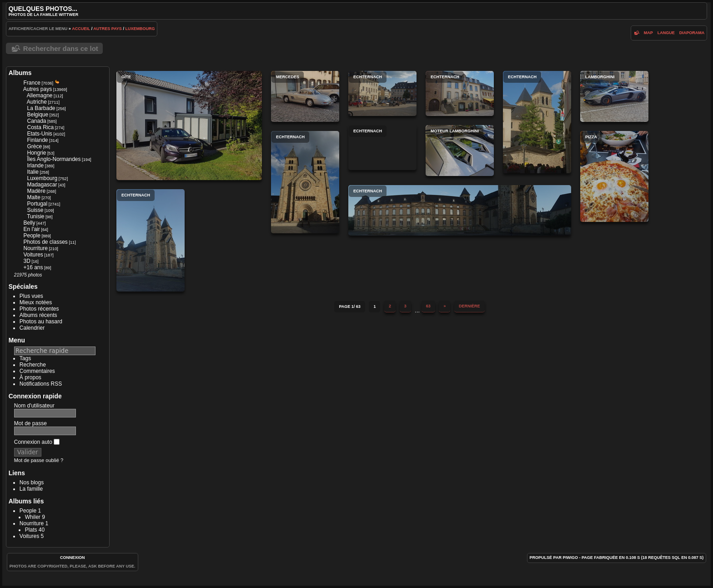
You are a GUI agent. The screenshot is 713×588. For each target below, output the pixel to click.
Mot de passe (30, 423)
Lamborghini (614, 96)
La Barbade (41, 108)
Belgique (38, 115)
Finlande (37, 140)
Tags (25, 358)
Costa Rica (40, 127)
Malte (33, 197)
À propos (30, 377)
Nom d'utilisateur (34, 406)
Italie (33, 172)
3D (27, 261)
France (32, 83)
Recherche (33, 365)
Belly (29, 223)
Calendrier (32, 328)
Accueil (81, 29)
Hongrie (36, 153)
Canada (36, 121)
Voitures (33, 255)
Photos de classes (45, 242)
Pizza (614, 176)
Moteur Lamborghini (460, 151)
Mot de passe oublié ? (39, 460)
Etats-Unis (39, 134)
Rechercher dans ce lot (61, 48)
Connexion (73, 558)
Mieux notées (36, 302)
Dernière (469, 306)
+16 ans (33, 267)
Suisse (35, 210)
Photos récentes (39, 309)
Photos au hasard (41, 322)
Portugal (37, 204)
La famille (31, 489)
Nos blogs (32, 482)
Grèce (34, 146)
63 (428, 306)
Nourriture (35, 248)
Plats (31, 530)
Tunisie (35, 216)
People (32, 236)
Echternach (382, 93)
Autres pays (108, 29)
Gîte (189, 126)
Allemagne (40, 95)
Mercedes (305, 96)
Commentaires (37, 371)
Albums (20, 73)
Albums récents (38, 315)
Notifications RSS (41, 384)
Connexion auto (37, 442)
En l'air (31, 229)
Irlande (35, 166)
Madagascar (42, 185)
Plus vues (31, 296)
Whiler (33, 517)
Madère (36, 191)
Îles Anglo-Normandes (54, 159)
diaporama (692, 33)
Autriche (37, 102)
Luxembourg (140, 29)
